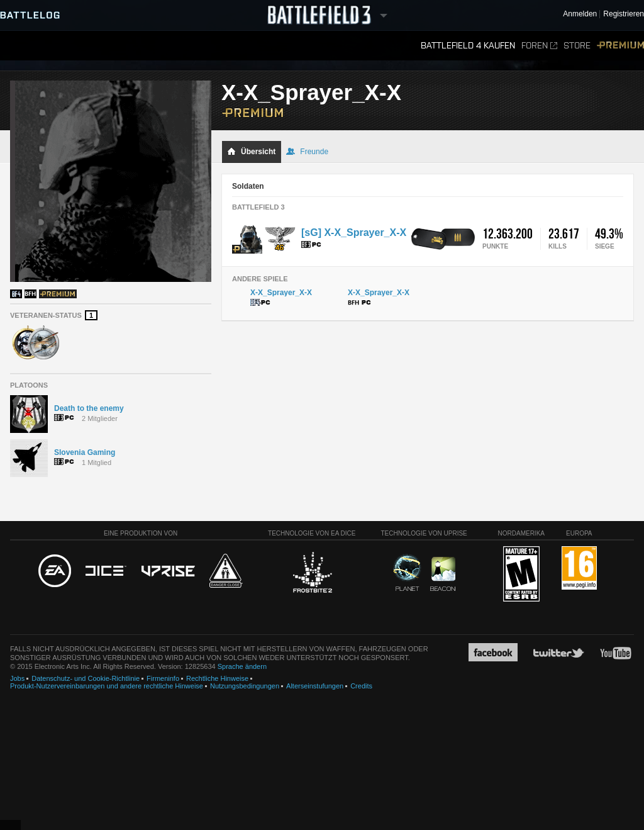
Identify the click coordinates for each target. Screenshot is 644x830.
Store (577, 46)
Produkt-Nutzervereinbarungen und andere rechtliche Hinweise (107, 686)
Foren (539, 46)
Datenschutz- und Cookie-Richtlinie (86, 678)
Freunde (307, 152)
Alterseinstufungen (315, 686)
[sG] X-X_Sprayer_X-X (354, 233)
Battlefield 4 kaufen (468, 46)
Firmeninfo (163, 678)
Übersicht (251, 152)
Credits (361, 686)
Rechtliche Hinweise (217, 678)
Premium (620, 46)
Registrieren (624, 14)
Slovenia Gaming (85, 452)
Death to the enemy (89, 408)
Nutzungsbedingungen (245, 686)
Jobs (17, 678)
